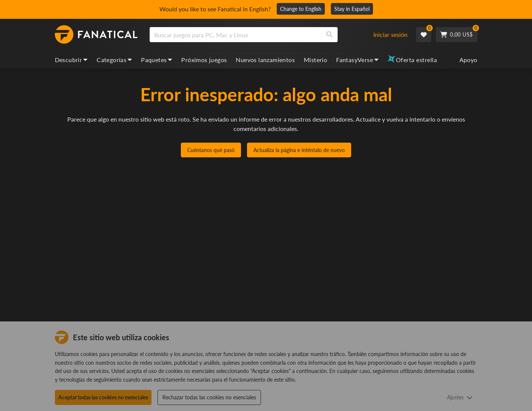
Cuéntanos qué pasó (211, 150)
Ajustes (460, 397)
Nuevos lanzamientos (265, 60)
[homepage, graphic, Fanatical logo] (96, 35)
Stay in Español (352, 9)
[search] (236, 35)
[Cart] (456, 35)
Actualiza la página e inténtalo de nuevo (299, 150)
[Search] (329, 35)
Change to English (301, 9)
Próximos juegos (204, 60)
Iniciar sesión (390, 34)
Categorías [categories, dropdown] (114, 60)
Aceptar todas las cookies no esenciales (103, 397)
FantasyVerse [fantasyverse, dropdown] (357, 60)
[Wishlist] (424, 35)
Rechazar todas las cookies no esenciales (209, 397)
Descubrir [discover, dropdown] (71, 60)
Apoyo (468, 60)
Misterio (315, 60)
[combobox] (266, 35)
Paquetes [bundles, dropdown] (157, 60)
